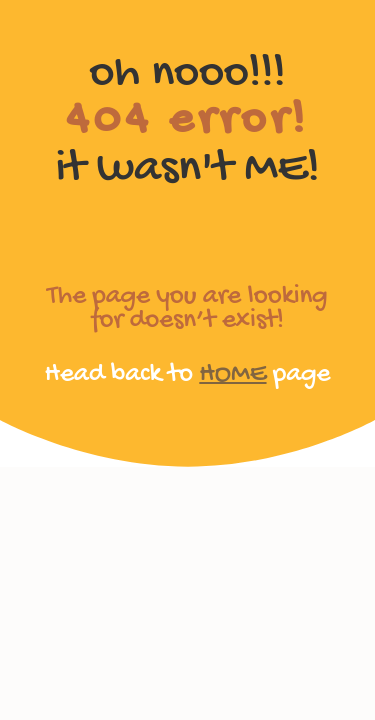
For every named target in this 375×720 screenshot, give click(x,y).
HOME (232, 375)
